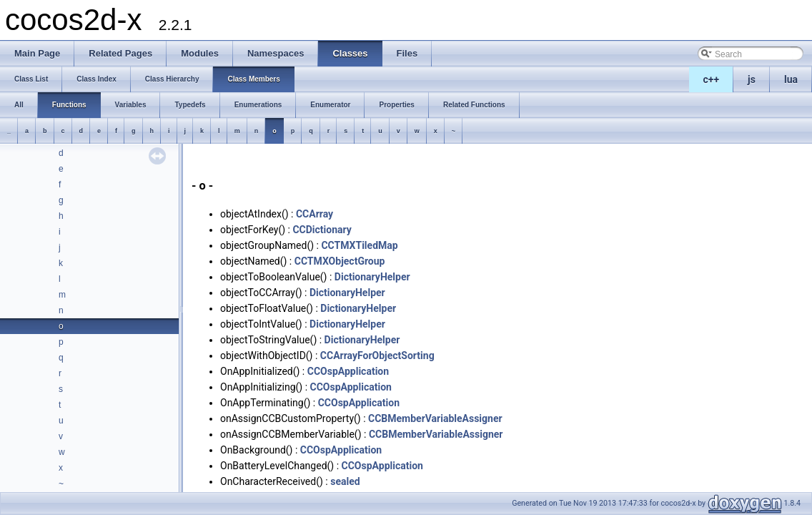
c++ (712, 79)
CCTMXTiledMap (359, 245)
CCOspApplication (348, 371)
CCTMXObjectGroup (340, 261)
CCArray (315, 214)
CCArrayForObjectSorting (377, 355)
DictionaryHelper (372, 277)
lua (791, 79)
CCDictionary (322, 230)
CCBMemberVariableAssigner (435, 418)
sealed (345, 481)
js (752, 79)
